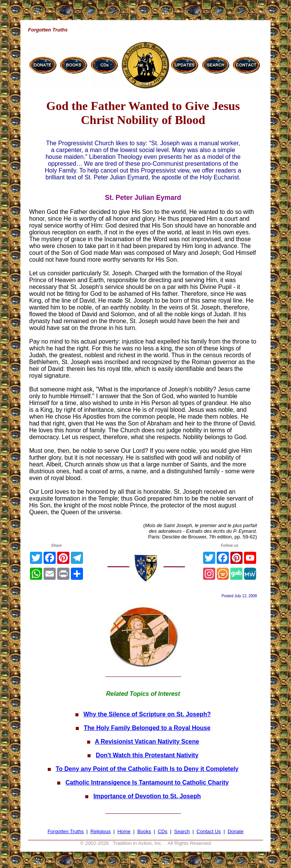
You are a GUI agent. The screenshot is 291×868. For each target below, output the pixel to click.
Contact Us (209, 831)
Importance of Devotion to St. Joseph (147, 796)
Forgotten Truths (65, 831)
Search (182, 831)
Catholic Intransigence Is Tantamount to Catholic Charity (147, 782)
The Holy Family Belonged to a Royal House (147, 728)
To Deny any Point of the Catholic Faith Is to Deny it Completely (147, 769)
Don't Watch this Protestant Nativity (147, 755)
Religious (101, 831)
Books (144, 831)
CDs (162, 831)
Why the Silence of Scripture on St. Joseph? (147, 714)
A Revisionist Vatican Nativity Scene (147, 742)
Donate (236, 831)
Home (124, 831)
